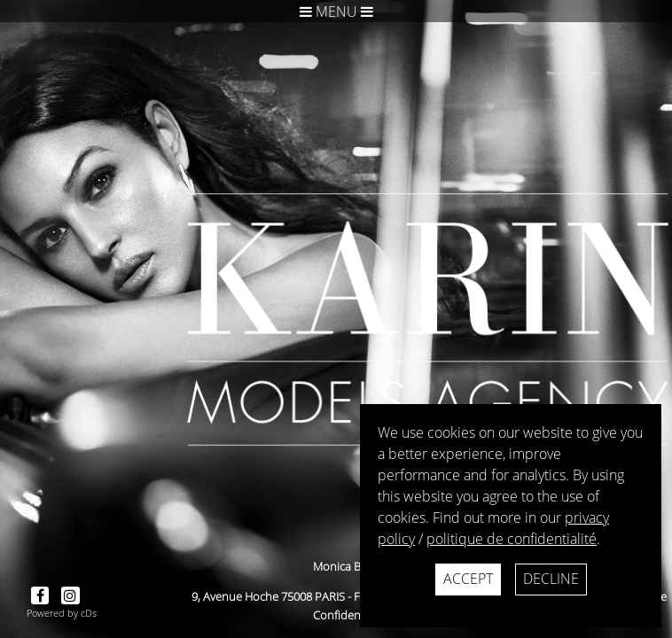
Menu (336, 12)
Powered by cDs (62, 613)
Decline (551, 579)
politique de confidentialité (512, 539)
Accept (468, 579)
